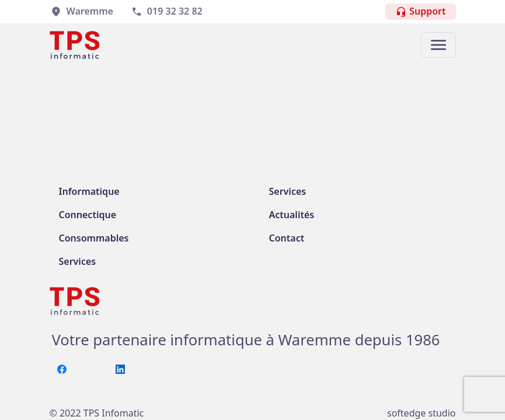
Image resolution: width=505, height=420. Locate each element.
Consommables (94, 238)
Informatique (89, 191)
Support (420, 12)
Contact (287, 238)
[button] (438, 45)
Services (78, 261)
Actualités (292, 215)
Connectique (88, 215)
